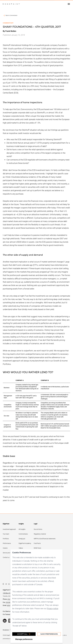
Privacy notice (53, 609)
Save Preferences (49, 634)
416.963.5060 (10, 602)
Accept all (24, 634)
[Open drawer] (69, 4)
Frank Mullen (11, 31)
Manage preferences (24, 639)
